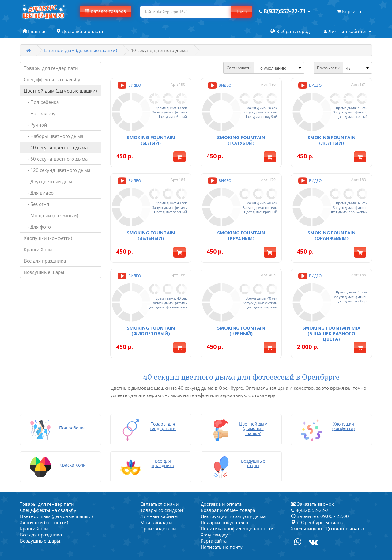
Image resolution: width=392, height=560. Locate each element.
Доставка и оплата (221, 486)
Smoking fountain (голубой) (241, 134)
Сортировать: (239, 68)
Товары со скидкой (162, 492)
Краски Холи (38, 249)
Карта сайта (214, 523)
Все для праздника (45, 261)
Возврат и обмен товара (228, 492)
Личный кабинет (160, 498)
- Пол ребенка (41, 102)
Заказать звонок (315, 486)
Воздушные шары (44, 272)
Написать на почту (222, 529)
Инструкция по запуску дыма (233, 498)
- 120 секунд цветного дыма (57, 170)
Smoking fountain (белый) (151, 134)
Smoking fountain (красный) (241, 225)
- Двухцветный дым (48, 181)
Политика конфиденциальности (237, 510)
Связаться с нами (160, 486)
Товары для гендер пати (51, 68)
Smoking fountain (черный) (241, 314)
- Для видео (39, 193)
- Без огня (36, 204)
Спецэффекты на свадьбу (52, 79)
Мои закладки (156, 504)
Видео (129, 85)
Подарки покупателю (224, 504)
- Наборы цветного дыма (54, 136)
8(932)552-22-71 (311, 492)
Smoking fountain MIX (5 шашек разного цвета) (331, 317)
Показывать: (328, 68)
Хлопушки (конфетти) (48, 238)
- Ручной (36, 125)
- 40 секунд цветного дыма (56, 147)
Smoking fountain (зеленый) (151, 225)
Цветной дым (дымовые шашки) (81, 50)
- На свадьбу (40, 113)
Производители (158, 510)
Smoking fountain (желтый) (332, 134)
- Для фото (37, 227)
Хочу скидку (214, 516)
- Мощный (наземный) (51, 215)
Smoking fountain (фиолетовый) (151, 314)
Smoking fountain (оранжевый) (332, 225)
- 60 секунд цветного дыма (56, 159)
